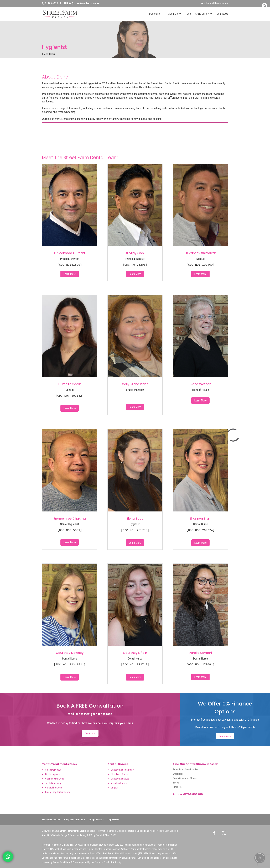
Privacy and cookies (51, 820)
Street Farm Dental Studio (73, 831)
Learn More (70, 274)
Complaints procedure (75, 820)
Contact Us (222, 14)
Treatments (155, 14)
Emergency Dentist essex (58, 792)
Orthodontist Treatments (123, 770)
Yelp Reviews (113, 820)
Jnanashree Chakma (70, 518)
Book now (90, 733)
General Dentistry (54, 788)
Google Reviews (96, 820)
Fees (188, 14)
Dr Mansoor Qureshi (70, 253)
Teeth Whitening (53, 783)
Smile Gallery (202, 14)
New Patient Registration (214, 3)
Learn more (225, 736)
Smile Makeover (53, 770)
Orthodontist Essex (120, 779)
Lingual (114, 788)
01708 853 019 (193, 794)
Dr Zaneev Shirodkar (200, 253)
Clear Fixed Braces (120, 774)
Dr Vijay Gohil (135, 253)
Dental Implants (53, 774)
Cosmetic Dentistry (55, 779)
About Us (173, 14)
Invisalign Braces (119, 783)
